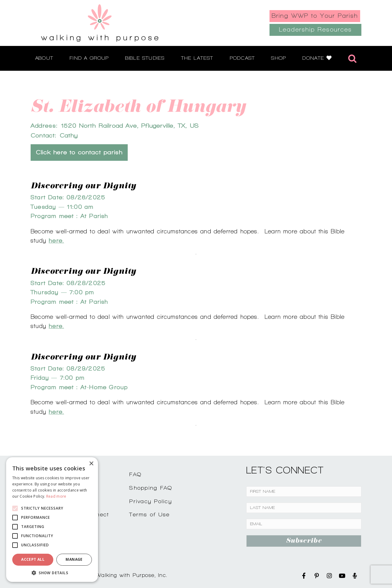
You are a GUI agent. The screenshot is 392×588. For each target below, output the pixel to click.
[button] (52, 573)
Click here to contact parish (79, 152)
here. (56, 240)
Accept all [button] (33, 559)
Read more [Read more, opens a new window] (56, 496)
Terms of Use (149, 514)
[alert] (52, 520)
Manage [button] (74, 559)
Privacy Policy (151, 501)
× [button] (91, 464)
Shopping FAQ (151, 488)
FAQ (135, 474)
